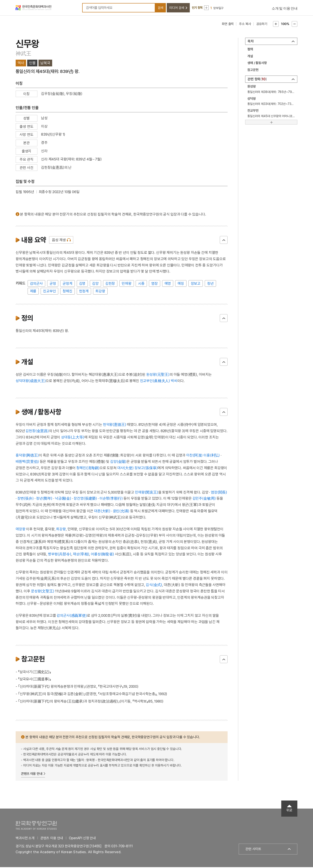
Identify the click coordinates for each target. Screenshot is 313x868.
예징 (181, 284)
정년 (210, 284)
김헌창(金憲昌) (37, 432)
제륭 (33, 292)
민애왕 (127, 284)
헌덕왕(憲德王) (115, 425)
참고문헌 (253, 71)
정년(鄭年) (44, 499)
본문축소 (295, 25)
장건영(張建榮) (85, 499)
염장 (155, 284)
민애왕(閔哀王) (147, 493)
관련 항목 (257, 80)
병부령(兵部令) (60, 555)
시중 (141, 284)
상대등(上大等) (73, 438)
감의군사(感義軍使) (72, 616)
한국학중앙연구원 (36, 826)
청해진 (67, 292)
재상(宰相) (81, 555)
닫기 (224, 241)
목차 (251, 42)
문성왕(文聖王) (43, 592)
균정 (53, 284)
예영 (168, 284)
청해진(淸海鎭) (88, 469)
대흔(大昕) (102, 512)
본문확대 (276, 25)
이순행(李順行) (111, 499)
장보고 (196, 284)
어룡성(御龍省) (102, 555)
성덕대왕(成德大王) (31, 382)
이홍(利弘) (212, 456)
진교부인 (49, 292)
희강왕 (100, 292)
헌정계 (84, 292)
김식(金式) (154, 586)
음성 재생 (59, 241)
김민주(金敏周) (204, 499)
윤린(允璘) (121, 512)
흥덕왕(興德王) (27, 456)
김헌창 (110, 284)
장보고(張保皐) (146, 469)
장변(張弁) (26, 499)
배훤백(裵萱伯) (27, 462)
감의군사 (36, 284)
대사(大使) (126, 469)
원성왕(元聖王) (158, 375)
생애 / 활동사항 (257, 64)
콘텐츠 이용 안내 (32, 775)
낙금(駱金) (63, 499)
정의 (250, 50)
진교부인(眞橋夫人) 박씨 (159, 382)
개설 (250, 57)
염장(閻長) (219, 493)
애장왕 (21, 530)
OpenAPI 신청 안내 (82, 839)
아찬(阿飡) (194, 456)
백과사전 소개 (25, 839)
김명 (82, 284)
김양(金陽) (118, 462)
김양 (95, 284)
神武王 (23, 54)
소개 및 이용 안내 (285, 9)
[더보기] (271, 123)
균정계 (67, 284)
